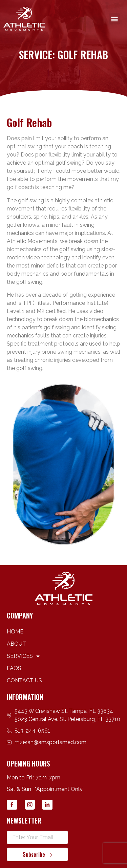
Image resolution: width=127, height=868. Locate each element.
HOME (15, 632)
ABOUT (16, 644)
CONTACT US (24, 680)
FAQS (14, 668)
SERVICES (23, 656)
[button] (114, 19)
